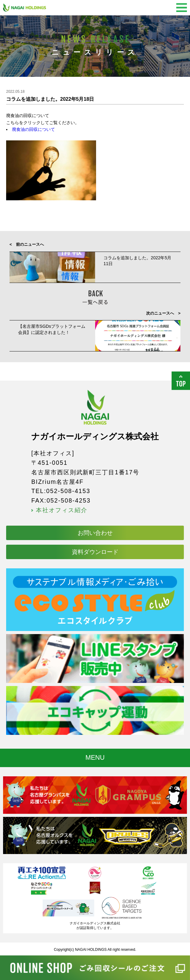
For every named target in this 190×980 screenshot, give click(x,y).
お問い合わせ (95, 533)
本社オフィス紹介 (62, 510)
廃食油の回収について (33, 129)
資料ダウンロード (95, 552)
